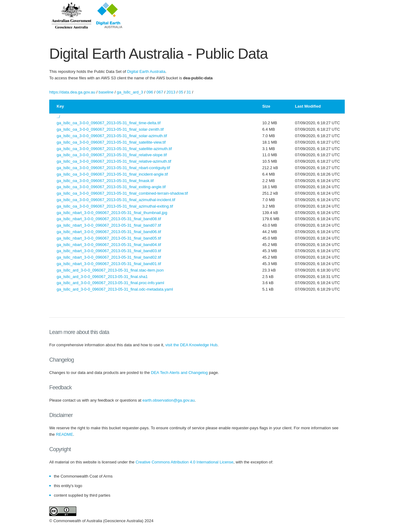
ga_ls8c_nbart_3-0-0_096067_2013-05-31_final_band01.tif (109, 264)
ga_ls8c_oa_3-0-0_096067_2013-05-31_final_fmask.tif (105, 181)
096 (150, 92)
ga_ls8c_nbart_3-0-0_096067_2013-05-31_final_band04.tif (109, 245)
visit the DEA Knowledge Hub (191, 345)
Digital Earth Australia (146, 71)
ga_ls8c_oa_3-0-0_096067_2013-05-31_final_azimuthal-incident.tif (116, 200)
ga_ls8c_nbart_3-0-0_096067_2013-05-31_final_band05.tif (109, 238)
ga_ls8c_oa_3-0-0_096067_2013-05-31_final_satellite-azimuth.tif (114, 149)
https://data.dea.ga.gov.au (72, 92)
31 (189, 92)
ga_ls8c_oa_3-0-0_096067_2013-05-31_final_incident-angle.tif (112, 174)
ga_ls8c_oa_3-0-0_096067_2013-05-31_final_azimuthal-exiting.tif (115, 206)
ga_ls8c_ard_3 (130, 92)
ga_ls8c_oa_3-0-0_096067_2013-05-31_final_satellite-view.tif (111, 142)
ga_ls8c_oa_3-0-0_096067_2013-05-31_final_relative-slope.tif (112, 155)
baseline (106, 92)
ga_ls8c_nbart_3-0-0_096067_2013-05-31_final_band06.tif (109, 232)
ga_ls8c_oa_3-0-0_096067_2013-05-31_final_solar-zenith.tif (110, 129)
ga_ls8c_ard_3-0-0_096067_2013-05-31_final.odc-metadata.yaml (115, 289)
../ (58, 117)
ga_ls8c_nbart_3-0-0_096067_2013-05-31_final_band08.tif (109, 219)
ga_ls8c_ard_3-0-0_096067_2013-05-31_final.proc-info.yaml (110, 283)
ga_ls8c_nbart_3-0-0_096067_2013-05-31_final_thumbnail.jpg (112, 213)
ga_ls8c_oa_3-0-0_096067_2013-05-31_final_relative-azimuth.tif (114, 161)
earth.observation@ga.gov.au (169, 400)
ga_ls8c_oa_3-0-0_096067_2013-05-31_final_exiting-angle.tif (111, 187)
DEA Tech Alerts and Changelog (179, 373)
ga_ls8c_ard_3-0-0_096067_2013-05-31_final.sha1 (102, 277)
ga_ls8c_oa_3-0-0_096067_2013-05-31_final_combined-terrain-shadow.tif (122, 193)
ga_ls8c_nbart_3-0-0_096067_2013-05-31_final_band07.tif (109, 225)
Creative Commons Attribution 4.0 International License (184, 462)
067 (160, 92)
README (65, 434)
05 (181, 92)
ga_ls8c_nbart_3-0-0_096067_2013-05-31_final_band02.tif (109, 257)
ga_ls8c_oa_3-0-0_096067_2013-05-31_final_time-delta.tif (109, 123)
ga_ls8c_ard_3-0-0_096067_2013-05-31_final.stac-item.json (110, 270)
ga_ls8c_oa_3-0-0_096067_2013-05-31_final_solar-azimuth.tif (112, 136)
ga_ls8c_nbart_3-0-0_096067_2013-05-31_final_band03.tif (109, 251)
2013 (171, 92)
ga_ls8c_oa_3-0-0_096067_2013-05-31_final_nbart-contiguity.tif (113, 168)
